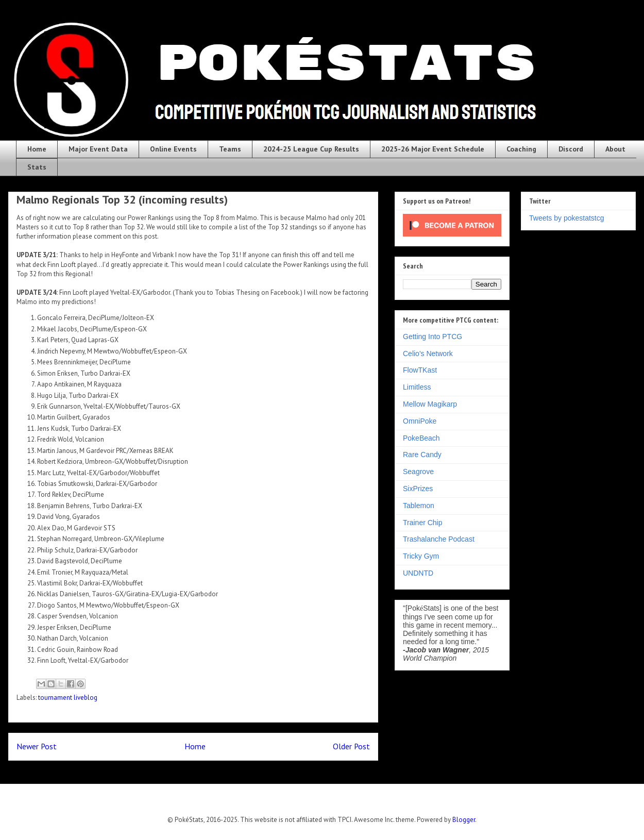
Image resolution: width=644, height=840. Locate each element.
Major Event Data (98, 149)
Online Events (173, 149)
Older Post (351, 746)
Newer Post (37, 746)
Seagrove (418, 472)
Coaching (521, 149)
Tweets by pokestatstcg (567, 218)
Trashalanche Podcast (439, 539)
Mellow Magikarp (430, 404)
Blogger (464, 820)
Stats (37, 167)
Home (37, 149)
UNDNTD (418, 573)
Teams (230, 149)
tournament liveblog (68, 698)
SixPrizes (418, 489)
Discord (571, 149)
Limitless (417, 387)
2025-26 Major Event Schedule (433, 149)
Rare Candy (422, 455)
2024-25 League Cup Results (311, 149)
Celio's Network (428, 354)
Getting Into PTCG (433, 337)
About (615, 149)
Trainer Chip (423, 523)
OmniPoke (420, 421)
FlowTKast (420, 370)
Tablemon (419, 506)
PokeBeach (421, 438)
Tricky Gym (421, 556)
